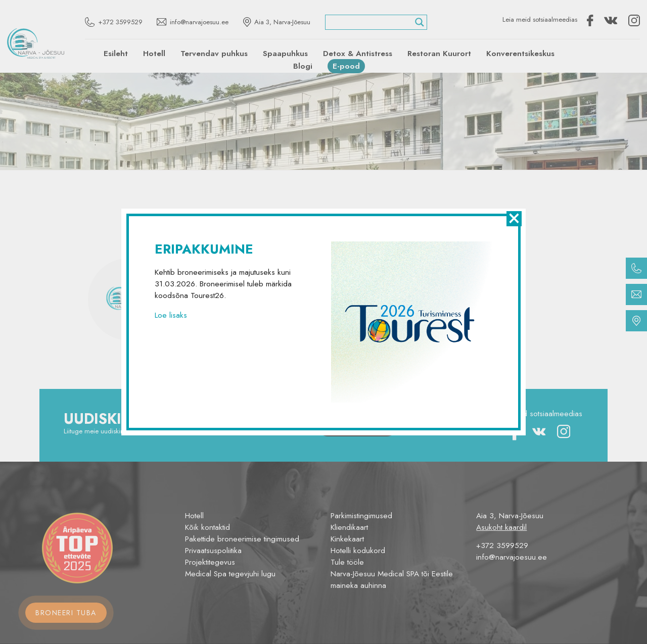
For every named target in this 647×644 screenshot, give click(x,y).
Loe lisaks (171, 315)
